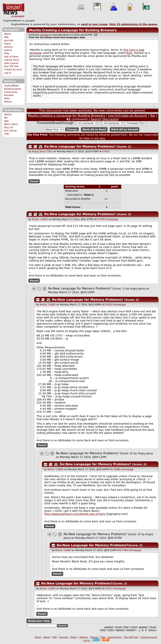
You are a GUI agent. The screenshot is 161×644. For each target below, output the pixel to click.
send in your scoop (94, 24)
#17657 (107, 589)
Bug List (9, 127)
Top (152, 116)
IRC (6, 118)
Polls (7, 53)
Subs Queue (11, 63)
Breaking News (13, 89)
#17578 (99, 219)
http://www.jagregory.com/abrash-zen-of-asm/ (75, 514)
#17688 (115, 469)
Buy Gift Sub (11, 66)
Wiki (6, 121)
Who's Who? (11, 124)
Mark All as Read (94, 129)
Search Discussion (105, 119)
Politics (8, 102)
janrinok (44, 35)
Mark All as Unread (125, 129)
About (7, 34)
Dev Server (10, 131)
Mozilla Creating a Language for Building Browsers (73, 30)
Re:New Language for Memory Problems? (80, 146)
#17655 (107, 305)
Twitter (8, 115)
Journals (9, 40)
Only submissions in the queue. (134, 24)
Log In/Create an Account (128, 116)
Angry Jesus (138, 289)
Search (8, 50)
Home (38, 637)
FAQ (6, 37)
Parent (34, 181)
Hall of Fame (11, 57)
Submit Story (12, 60)
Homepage (112, 219)
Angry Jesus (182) (42, 152)
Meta (7, 98)
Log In (8, 73)
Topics (8, 44)
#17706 (122, 550)
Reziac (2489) (40, 219)
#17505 (104, 152)
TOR (6, 134)
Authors (9, 47)
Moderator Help (39, 621)
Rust (129, 53)
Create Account (13, 70)
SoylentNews (14, 11)
